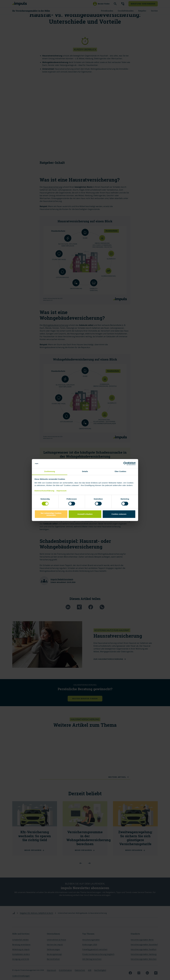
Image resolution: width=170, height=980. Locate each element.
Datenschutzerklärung (45, 491)
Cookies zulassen (119, 514)
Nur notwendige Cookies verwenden (51, 514)
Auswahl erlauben (85, 514)
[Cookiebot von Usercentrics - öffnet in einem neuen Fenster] (125, 464)
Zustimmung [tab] (50, 471)
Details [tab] (85, 471)
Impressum (62, 491)
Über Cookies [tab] (120, 471)
